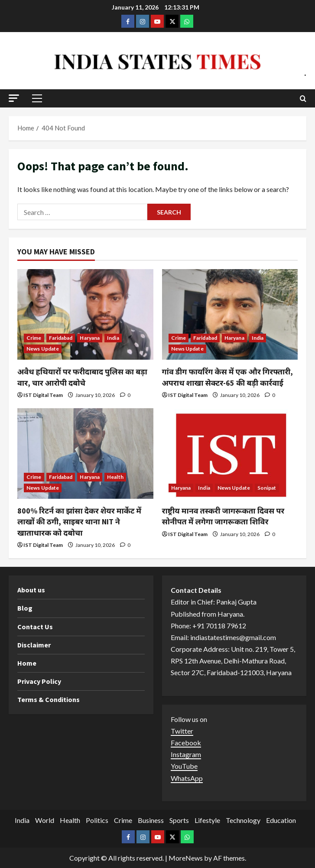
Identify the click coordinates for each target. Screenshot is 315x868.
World (45, 820)
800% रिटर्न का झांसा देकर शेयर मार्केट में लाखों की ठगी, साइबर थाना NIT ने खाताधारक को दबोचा (79, 522)
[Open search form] (303, 99)
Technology (243, 820)
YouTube (184, 766)
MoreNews (186, 858)
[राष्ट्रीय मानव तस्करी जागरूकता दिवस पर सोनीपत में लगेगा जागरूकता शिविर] (230, 454)
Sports (179, 820)
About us (31, 590)
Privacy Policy (39, 681)
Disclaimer (34, 645)
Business (151, 820)
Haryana (90, 338)
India (113, 338)
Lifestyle (207, 820)
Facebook (186, 743)
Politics (97, 820)
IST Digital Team (43, 395)
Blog (25, 608)
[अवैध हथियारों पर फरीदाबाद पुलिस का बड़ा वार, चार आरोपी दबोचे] (85, 314)
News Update (43, 349)
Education (281, 820)
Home (27, 663)
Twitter (182, 731)
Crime (34, 338)
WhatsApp (187, 778)
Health (115, 477)
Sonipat (267, 488)
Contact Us (35, 627)
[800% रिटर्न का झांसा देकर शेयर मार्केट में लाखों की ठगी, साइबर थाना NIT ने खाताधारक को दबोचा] (85, 454)
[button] (14, 98)
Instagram (186, 754)
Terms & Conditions (49, 699)
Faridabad (61, 338)
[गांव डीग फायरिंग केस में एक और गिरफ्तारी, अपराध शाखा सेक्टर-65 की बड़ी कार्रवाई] (230, 314)
